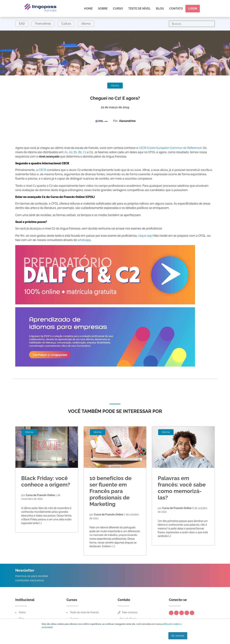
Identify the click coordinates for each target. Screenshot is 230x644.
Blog (160, 9)
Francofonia (43, 24)
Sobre (103, 9)
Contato (176, 9)
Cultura (66, 24)
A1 (66, 152)
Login (193, 9)
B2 (80, 152)
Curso (118, 9)
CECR (42, 170)
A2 (71, 152)
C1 (85, 152)
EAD (22, 24)
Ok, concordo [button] (178, 636)
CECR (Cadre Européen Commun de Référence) (170, 148)
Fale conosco (128, 612)
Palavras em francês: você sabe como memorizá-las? (182, 488)
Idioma (86, 24)
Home (88, 9)
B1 (75, 152)
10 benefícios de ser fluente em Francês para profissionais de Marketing (111, 491)
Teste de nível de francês (85, 612)
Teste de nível (139, 9)
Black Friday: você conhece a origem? (46, 481)
